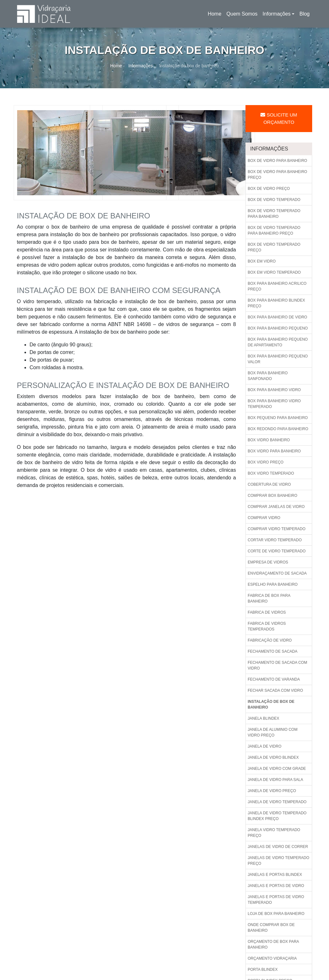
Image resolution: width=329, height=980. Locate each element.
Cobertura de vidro (269, 484)
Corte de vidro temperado (277, 551)
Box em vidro (262, 261)
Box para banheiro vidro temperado (274, 404)
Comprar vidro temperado (277, 529)
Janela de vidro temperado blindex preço (277, 816)
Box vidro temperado (271, 473)
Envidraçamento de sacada (277, 573)
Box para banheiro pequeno (278, 328)
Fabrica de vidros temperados (267, 626)
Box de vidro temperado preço (274, 247)
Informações (277, 14)
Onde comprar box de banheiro (271, 928)
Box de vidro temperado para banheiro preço (274, 230)
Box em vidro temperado (274, 272)
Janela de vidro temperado (277, 802)
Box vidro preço (266, 462)
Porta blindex (263, 970)
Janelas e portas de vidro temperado (276, 900)
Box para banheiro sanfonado (268, 376)
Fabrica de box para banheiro (269, 598)
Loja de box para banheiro (276, 914)
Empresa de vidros (268, 562)
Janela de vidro (265, 746)
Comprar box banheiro (272, 496)
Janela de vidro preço (272, 791)
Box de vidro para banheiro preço (277, 175)
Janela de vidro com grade (277, 769)
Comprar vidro (264, 518)
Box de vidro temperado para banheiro (274, 214)
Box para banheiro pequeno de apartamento (278, 342)
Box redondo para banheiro (278, 429)
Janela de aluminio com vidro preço (273, 732)
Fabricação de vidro (270, 640)
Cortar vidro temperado (275, 540)
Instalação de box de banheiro (271, 704)
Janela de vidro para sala (275, 780)
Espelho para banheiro (273, 584)
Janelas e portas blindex (275, 875)
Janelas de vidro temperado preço (279, 861)
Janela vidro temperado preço (274, 833)
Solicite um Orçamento (279, 118)
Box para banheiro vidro (274, 390)
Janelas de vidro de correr (278, 847)
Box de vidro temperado (274, 200)
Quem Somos (242, 14)
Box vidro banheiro (269, 440)
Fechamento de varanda (274, 679)
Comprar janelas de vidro (276, 507)
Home (216, 16)
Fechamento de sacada (272, 651)
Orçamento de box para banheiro (273, 944)
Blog (305, 14)
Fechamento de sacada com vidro (277, 665)
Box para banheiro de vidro (277, 317)
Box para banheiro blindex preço (276, 303)
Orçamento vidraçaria (272, 958)
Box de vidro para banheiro (277, 161)
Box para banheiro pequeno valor (278, 359)
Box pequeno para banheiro (278, 418)
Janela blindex (263, 718)
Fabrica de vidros (267, 612)
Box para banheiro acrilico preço (277, 286)
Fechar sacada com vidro (275, 690)
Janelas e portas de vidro (276, 886)
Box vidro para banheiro (274, 451)
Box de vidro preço (269, 189)
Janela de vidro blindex (273, 757)
